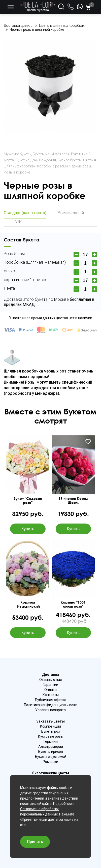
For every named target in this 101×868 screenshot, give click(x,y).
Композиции (51, 726)
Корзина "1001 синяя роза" (73, 604)
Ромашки (51, 762)
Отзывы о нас (51, 680)
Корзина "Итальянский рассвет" (28, 604)
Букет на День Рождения (36, 160)
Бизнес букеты (70, 160)
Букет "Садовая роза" (28, 501)
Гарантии (51, 685)
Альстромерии (51, 747)
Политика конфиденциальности (51, 705)
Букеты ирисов (51, 752)
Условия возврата (51, 710)
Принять (35, 842)
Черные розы (80, 166)
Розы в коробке (17, 172)
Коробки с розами (52, 166)
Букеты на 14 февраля (51, 154)
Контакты (51, 695)
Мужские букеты (18, 154)
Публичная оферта (51, 700)
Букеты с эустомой (51, 757)
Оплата (51, 690)
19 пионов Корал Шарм (73, 501)
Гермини (51, 741)
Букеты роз (51, 731)
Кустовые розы (51, 736)
